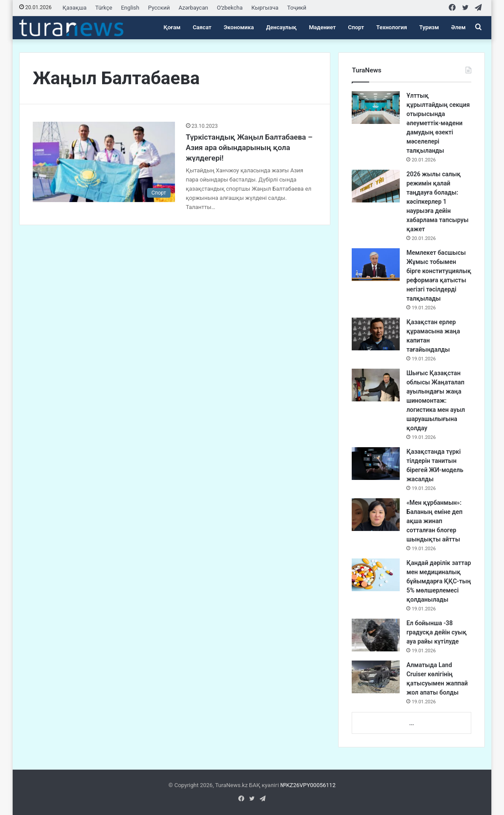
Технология (391, 27)
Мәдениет (322, 27)
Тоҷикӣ (297, 8)
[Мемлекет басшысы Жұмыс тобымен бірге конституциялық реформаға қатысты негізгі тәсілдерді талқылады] (376, 265)
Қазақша (74, 8)
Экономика (239, 27)
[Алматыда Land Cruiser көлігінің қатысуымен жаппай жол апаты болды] (376, 677)
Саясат (202, 27)
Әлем (458, 27)
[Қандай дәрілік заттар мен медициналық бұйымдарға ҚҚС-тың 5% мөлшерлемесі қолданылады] (376, 575)
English (130, 8)
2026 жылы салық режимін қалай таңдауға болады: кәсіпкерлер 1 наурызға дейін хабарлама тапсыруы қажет (437, 202)
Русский (159, 8)
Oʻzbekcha (230, 8)
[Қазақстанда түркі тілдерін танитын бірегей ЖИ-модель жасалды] (376, 464)
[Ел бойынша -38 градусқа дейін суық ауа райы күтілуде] (376, 635)
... (412, 723)
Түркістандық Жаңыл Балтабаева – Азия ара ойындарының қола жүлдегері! (249, 147)
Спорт (356, 27)
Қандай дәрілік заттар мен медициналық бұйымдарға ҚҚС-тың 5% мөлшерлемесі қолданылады (439, 581)
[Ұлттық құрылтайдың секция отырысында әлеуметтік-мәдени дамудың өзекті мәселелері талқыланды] (376, 108)
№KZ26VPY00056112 (308, 785)
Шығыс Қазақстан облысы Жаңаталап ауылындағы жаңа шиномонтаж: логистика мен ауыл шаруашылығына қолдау (435, 401)
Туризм (429, 27)
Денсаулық (281, 27)
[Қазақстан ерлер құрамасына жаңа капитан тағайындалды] (376, 334)
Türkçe (104, 8)
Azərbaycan (193, 8)
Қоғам (172, 27)
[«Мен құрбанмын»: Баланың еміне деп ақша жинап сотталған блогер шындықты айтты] (376, 515)
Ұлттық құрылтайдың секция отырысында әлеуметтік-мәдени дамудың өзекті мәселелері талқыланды (438, 123)
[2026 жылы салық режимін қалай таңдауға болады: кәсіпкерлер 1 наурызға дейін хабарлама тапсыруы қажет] (376, 186)
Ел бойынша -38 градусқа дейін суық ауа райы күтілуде (436, 632)
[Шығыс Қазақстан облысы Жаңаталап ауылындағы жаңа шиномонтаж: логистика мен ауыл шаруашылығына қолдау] (376, 385)
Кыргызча (265, 8)
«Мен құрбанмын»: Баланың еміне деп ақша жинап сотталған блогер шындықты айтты (434, 521)
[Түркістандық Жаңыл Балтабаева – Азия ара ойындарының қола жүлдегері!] (104, 162)
